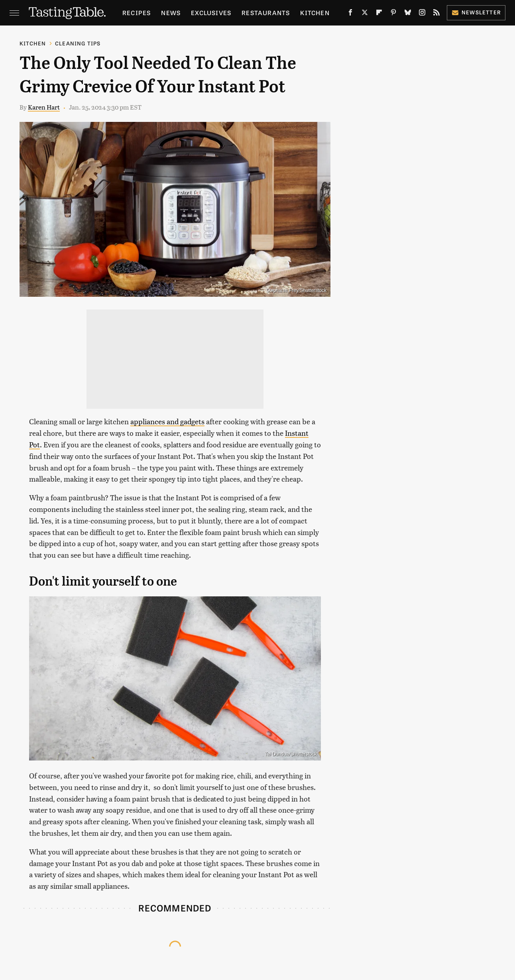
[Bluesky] (408, 14)
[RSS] (436, 14)
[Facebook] (350, 14)
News (171, 13)
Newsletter (476, 12)
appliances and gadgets (167, 421)
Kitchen (315, 13)
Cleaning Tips (78, 43)
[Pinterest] (393, 14)
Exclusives (211, 13)
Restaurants (266, 13)
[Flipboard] (379, 14)
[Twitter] (365, 14)
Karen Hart (44, 107)
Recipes (137, 13)
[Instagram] (422, 14)
